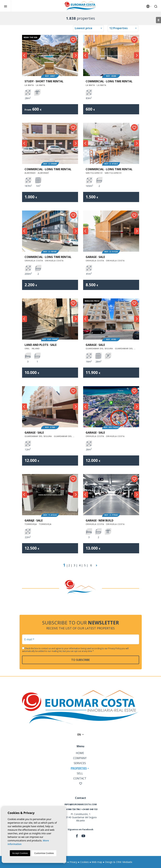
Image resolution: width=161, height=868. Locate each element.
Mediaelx (127, 862)
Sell (80, 773)
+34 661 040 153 (89, 809)
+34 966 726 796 (72, 809)
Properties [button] (79, 768)
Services (80, 763)
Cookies (84, 862)
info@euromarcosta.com (81, 804)
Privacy (73, 862)
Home (80, 753)
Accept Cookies (20, 853)
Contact (80, 778)
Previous (25, 55)
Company (80, 758)
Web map (97, 862)
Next (75, 55)
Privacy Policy (115, 648)
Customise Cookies (44, 853)
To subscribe (80, 660)
